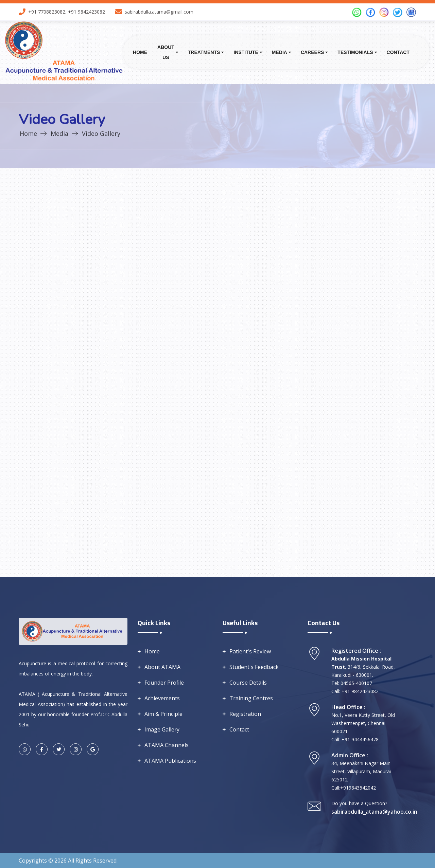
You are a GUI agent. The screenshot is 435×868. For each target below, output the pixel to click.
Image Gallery (162, 729)
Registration (245, 714)
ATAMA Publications (170, 761)
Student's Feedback (254, 667)
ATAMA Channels (167, 745)
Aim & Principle (163, 714)
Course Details (248, 683)
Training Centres (251, 698)
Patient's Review (250, 651)
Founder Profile (164, 683)
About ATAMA (162, 667)
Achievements (162, 698)
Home (140, 52)
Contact (398, 52)
